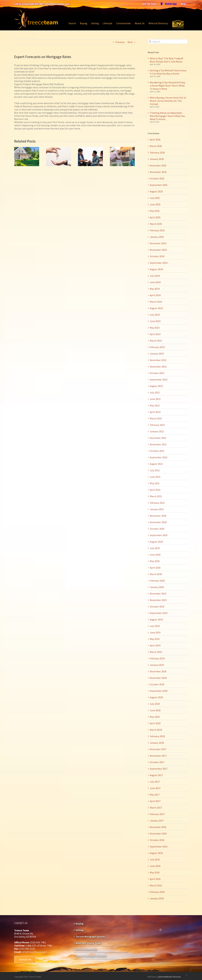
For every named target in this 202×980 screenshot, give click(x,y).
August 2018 (156, 697)
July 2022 (155, 392)
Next (130, 42)
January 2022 (157, 431)
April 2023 (155, 334)
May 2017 (155, 795)
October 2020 (157, 529)
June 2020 (155, 555)
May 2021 (155, 483)
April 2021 (155, 490)
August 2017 (156, 775)
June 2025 (155, 204)
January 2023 (157, 354)
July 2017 (155, 782)
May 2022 (155, 405)
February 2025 (157, 230)
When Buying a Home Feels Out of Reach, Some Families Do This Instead (168, 101)
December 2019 (158, 594)
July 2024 (155, 276)
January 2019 (157, 665)
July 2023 (155, 315)
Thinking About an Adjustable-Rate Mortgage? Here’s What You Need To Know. (167, 116)
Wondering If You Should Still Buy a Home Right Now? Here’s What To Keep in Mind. (168, 86)
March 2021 (156, 496)
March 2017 (156, 808)
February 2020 (157, 581)
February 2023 (157, 347)
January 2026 (157, 159)
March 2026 (156, 146)
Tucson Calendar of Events (91, 956)
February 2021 (157, 503)
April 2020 (155, 568)
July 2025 (155, 198)
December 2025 (158, 165)
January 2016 (157, 898)
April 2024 (155, 295)
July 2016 (155, 859)
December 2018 (158, 671)
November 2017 (158, 756)
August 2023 (156, 308)
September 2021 (159, 457)
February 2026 (157, 152)
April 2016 (155, 879)
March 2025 (156, 224)
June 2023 (155, 321)
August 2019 (156, 619)
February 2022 (157, 425)
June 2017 (155, 788)
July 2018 (155, 704)
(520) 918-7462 (36, 4)
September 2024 (159, 263)
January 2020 (157, 587)
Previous (120, 42)
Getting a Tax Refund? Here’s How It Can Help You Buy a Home (168, 72)
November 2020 (158, 522)
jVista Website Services (170, 977)
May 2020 (155, 561)
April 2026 (155, 140)
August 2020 (156, 542)
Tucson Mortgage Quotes (90, 936)
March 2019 (156, 652)
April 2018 (155, 723)
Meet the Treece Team (88, 943)
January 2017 (157, 821)
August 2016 (156, 853)
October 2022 (157, 373)
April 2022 (155, 412)
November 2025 (158, 172)
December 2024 (158, 243)
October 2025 (157, 178)
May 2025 (155, 211)
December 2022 (158, 360)
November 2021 (158, 444)
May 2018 (155, 717)
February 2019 (157, 658)
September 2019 (159, 613)
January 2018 (157, 743)
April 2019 (155, 645)
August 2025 (156, 191)
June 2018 (155, 710)
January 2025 (157, 237)
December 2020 (158, 516)
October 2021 (157, 451)
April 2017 (155, 801)
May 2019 (155, 639)
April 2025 (155, 217)
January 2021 (157, 509)
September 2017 (159, 769)
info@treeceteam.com (57, 4)
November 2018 (158, 678)
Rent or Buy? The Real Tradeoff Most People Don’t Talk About (166, 60)
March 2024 (156, 302)
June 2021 (155, 477)
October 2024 (157, 256)
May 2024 (155, 289)
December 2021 (158, 438)
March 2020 (156, 574)
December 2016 (158, 827)
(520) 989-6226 (27, 949)
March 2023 (156, 341)
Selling (80, 930)
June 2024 (155, 282)
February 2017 (157, 814)
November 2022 (158, 367)
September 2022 (159, 380)
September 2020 (159, 535)
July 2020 (155, 548)
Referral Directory (86, 949)
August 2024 (156, 269)
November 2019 (158, 600)
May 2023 (155, 328)
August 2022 (156, 386)
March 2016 (156, 885)
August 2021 (156, 464)
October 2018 (157, 684)
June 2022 (155, 399)
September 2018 (159, 691)
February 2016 (157, 892)
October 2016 (157, 840)
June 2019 (155, 632)
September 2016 (159, 846)
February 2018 (157, 736)
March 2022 (156, 418)
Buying (80, 924)
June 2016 (155, 866)
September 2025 (159, 185)
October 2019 (157, 607)
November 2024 (158, 250)
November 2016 (158, 834)
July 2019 (155, 626)
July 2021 (155, 470)
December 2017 (158, 749)
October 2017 (157, 762)
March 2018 (156, 730)
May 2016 (155, 872)
